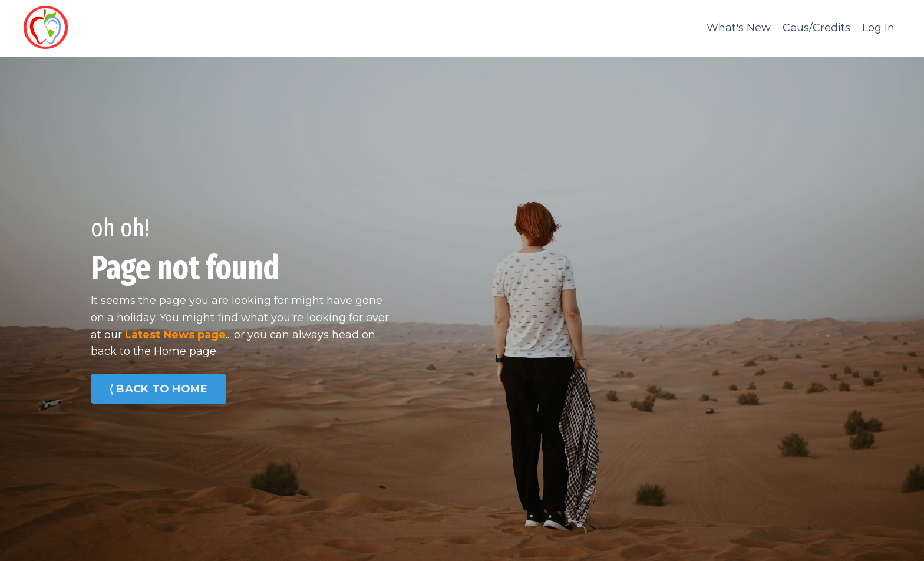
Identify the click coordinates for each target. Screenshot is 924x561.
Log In (878, 28)
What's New (739, 28)
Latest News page (175, 335)
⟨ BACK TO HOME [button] (159, 389)
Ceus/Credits (816, 28)
